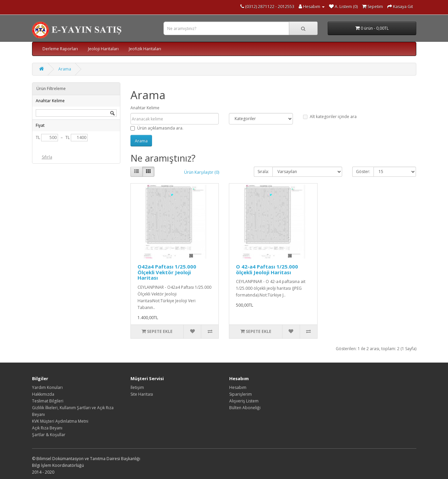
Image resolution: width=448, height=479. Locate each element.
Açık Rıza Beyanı (47, 428)
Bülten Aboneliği (245, 408)
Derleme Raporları (60, 49)
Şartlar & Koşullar (49, 435)
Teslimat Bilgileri (48, 401)
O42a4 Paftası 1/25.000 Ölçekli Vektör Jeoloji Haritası (167, 272)
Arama (65, 69)
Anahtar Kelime (145, 108)
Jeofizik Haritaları (145, 49)
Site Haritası (142, 394)
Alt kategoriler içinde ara (330, 117)
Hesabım (238, 387)
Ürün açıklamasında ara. (157, 128)
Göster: (363, 172)
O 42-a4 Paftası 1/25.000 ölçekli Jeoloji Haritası (267, 269)
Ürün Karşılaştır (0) (202, 172)
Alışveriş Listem (244, 401)
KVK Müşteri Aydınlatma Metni (60, 421)
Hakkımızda (43, 394)
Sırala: (263, 172)
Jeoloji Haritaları (103, 49)
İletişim (137, 387)
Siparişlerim (241, 394)
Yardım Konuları (47, 387)
